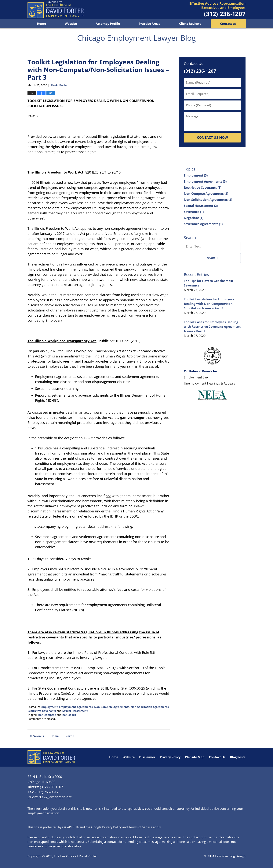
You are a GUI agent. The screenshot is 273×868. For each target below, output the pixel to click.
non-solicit (69, 715)
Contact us (228, 24)
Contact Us (217, 757)
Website (71, 24)
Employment (49, 707)
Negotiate (194, 218)
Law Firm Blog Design (225, 856)
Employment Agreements (76, 707)
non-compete (47, 715)
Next (70, 736)
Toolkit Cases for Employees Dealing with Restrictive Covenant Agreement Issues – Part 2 (212, 327)
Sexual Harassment (75, 711)
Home (41, 24)
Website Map (195, 757)
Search (212, 258)
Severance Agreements (203, 224)
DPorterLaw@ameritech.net (50, 797)
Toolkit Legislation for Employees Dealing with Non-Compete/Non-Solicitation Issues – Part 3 (209, 304)
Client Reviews (190, 24)
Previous (37, 736)
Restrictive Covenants (42, 711)
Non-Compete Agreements (112, 707)
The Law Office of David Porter (75, 856)
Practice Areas (149, 24)
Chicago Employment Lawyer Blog (56, 9)
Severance (194, 212)
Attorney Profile (108, 24)
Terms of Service (140, 827)
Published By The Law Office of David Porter (218, 10)
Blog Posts (238, 757)
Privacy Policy (170, 757)
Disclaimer (147, 757)
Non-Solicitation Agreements (150, 707)
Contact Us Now (212, 137)
